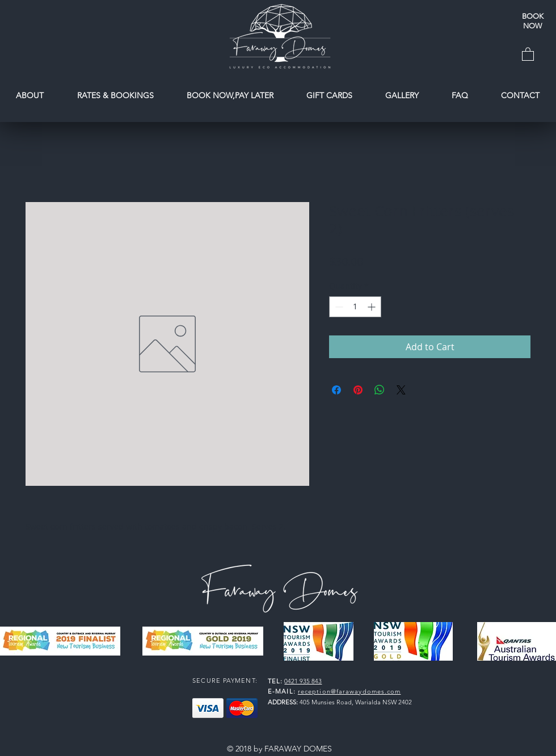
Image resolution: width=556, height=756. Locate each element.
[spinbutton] (355, 307)
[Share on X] (401, 390)
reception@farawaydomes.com (349, 691)
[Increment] (372, 307)
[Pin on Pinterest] (358, 390)
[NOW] (532, 26)
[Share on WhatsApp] (380, 390)
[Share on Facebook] (336, 390)
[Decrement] (338, 307)
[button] (528, 54)
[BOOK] (532, 16)
